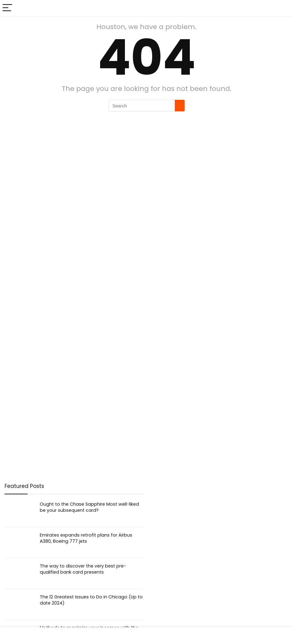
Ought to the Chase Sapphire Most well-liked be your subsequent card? (89, 507)
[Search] (284, 8)
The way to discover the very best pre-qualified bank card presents (83, 569)
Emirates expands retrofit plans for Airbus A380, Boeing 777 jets (86, 538)
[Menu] (7, 8)
